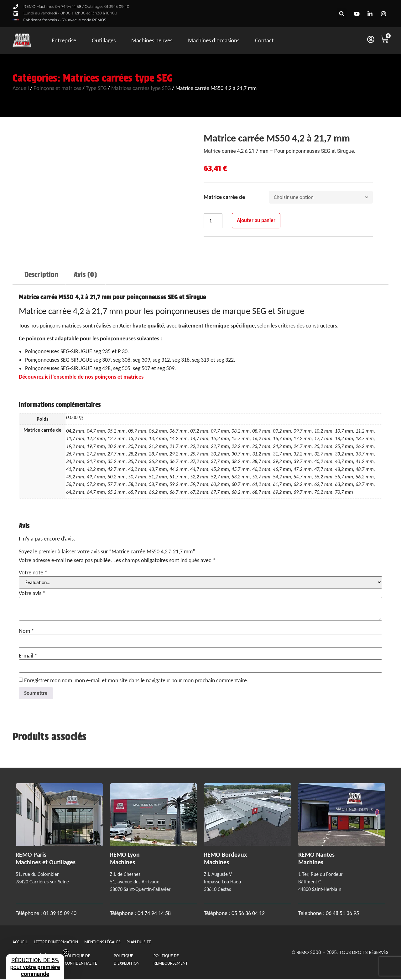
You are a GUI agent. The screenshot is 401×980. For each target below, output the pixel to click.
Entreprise (64, 40)
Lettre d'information (56, 943)
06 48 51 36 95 (342, 914)
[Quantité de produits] (214, 222)
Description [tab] (41, 274)
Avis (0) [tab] (85, 274)
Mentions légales (102, 943)
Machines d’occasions (214, 40)
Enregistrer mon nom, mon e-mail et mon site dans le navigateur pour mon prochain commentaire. (136, 680)
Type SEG (96, 88)
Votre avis (32, 593)
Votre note (33, 573)
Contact (264, 40)
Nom (26, 631)
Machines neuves (152, 40)
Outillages (104, 40)
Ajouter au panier (259, 221)
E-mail (28, 656)
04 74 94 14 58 (154, 914)
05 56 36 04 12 (248, 914)
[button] (342, 14)
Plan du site (139, 943)
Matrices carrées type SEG (118, 78)
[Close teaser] (66, 952)
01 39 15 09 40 (59, 914)
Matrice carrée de (224, 197)
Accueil (21, 88)
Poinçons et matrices (57, 88)
